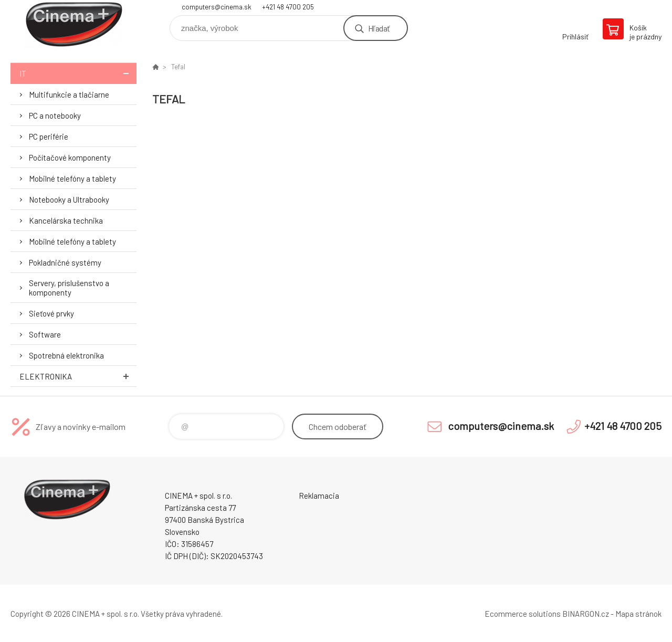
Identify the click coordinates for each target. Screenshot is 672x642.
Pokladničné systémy (65, 262)
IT (78, 73)
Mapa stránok (638, 614)
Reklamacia (319, 496)
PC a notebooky (55, 115)
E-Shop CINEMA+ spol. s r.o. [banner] (73, 24)
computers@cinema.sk (217, 7)
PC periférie (49, 136)
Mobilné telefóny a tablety (72, 178)
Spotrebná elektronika (66, 355)
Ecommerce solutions (523, 614)
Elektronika (78, 376)
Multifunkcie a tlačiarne (69, 94)
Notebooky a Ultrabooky (69, 199)
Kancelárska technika (66, 220)
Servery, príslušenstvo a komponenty (69, 288)
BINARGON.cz (586, 614)
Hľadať (379, 28)
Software (45, 334)
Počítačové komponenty (70, 157)
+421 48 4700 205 (288, 7)
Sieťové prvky (51, 313)
